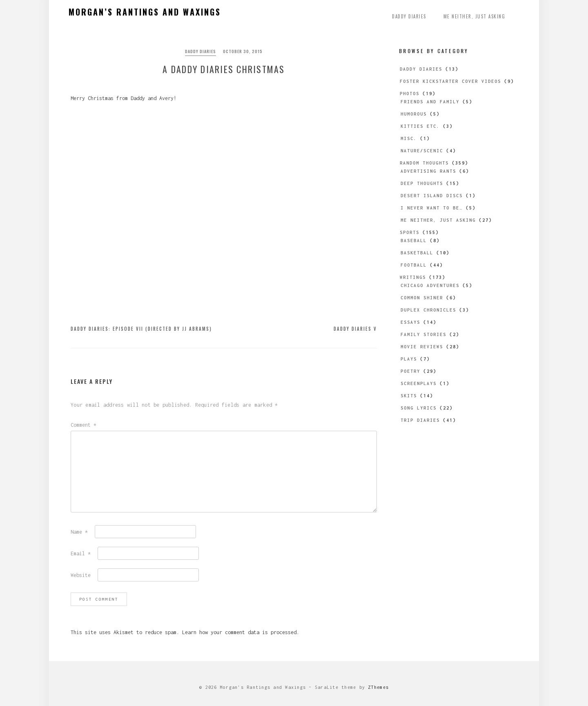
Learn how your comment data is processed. (241, 632)
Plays (409, 359)
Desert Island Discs (432, 196)
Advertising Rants (428, 171)
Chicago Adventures (430, 285)
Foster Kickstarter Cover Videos (450, 81)
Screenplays (419, 383)
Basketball (417, 253)
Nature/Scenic (422, 151)
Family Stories (423, 334)
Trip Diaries (420, 420)
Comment (84, 425)
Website (81, 575)
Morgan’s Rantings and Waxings (145, 12)
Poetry (410, 371)
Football (414, 265)
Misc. (409, 138)
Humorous (414, 114)
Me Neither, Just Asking (474, 16)
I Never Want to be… (432, 208)
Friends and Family (430, 102)
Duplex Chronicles (428, 310)
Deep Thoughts (422, 183)
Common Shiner (422, 298)
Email (81, 553)
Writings (413, 277)
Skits (409, 396)
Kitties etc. (420, 126)
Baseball (414, 241)
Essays (410, 322)
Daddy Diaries (409, 16)
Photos (410, 94)
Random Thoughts (424, 163)
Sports (410, 232)
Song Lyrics (419, 408)
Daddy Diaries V (355, 329)
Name (79, 532)
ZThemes (378, 687)
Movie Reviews (422, 347)
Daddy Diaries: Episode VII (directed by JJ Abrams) (141, 329)
